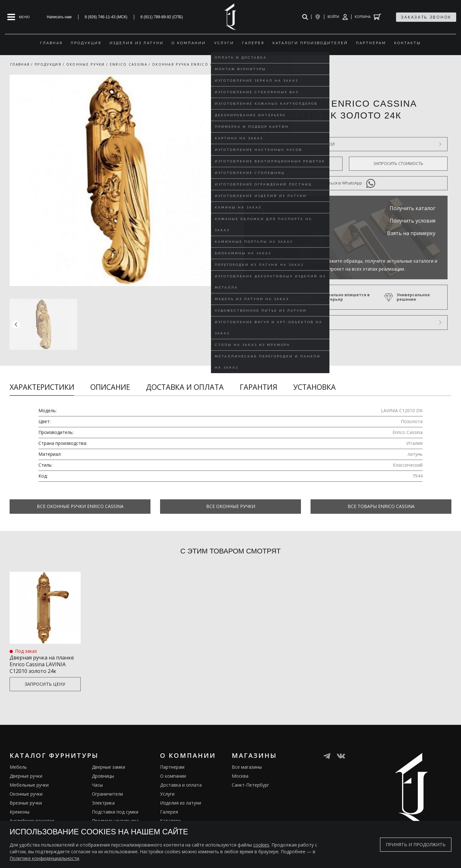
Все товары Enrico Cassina (381, 506)
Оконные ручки (26, 802)
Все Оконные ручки (231, 506)
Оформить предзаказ (293, 163)
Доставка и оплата (185, 387)
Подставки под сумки (115, 820)
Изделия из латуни (181, 811)
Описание (110, 387)
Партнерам (172, 775)
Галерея (169, 820)
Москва (240, 784)
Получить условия (412, 221)
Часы (97, 793)
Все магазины (247, 775)
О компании (173, 784)
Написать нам (59, 17)
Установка (315, 387)
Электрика (103, 811)
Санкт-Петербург (251, 793)
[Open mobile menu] (19, 17)
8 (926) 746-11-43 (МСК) (106, 17)
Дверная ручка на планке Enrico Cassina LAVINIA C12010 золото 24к (42, 668)
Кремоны (20, 820)
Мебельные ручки (29, 793)
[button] (219, 324)
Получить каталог (412, 208)
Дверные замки (109, 775)
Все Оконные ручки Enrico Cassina (80, 506)
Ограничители (107, 802)
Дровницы (103, 784)
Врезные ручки (26, 811)
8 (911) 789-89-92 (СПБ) (162, 17)
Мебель (18, 775)
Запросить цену (45, 692)
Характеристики (42, 387)
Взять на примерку (411, 233)
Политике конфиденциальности (44, 858)
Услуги (167, 802)
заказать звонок (426, 17)
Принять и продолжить (416, 844)
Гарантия (259, 387)
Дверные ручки (26, 784)
